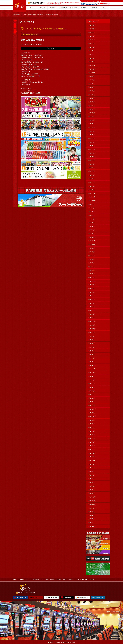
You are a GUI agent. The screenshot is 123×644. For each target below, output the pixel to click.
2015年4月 (92, 482)
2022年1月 (92, 190)
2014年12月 (92, 497)
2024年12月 (92, 65)
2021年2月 (92, 230)
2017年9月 (92, 376)
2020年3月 (92, 266)
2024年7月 (92, 84)
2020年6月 (92, 259)
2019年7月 (92, 296)
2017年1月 (92, 406)
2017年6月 (92, 387)
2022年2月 (92, 186)
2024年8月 (92, 80)
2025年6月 (92, 43)
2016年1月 (92, 449)
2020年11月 (92, 241)
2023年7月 (92, 124)
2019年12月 (92, 277)
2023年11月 (92, 109)
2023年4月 (92, 135)
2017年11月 (92, 369)
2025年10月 (92, 29)
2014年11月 (92, 501)
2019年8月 (92, 292)
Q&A (64, 579)
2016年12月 (92, 409)
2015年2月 (92, 490)
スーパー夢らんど (31, 15)
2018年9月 (92, 332)
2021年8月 (92, 208)
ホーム (15, 579)
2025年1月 (92, 62)
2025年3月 (92, 54)
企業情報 (59, 579)
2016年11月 (92, 413)
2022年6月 (92, 171)
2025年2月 (92, 58)
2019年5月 (92, 303)
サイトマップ (85, 1)
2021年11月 (92, 197)
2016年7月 (92, 427)
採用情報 (52, 579)
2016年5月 (92, 435)
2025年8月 (92, 36)
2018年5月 (92, 347)
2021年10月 (92, 201)
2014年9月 (92, 508)
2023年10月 (92, 113)
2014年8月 (92, 512)
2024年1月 (92, 106)
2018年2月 (92, 358)
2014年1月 (92, 523)
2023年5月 (92, 131)
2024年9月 (92, 76)
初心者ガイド (36, 579)
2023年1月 (92, 146)
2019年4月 (92, 307)
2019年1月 (92, 318)
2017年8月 (92, 380)
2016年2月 (92, 446)
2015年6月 (92, 475)
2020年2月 (92, 270)
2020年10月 (92, 245)
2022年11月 (92, 153)
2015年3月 (92, 486)
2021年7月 (92, 212)
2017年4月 (92, 395)
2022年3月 (92, 182)
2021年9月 (92, 204)
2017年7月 (92, 384)
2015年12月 (92, 453)
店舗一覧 (21, 579)
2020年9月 (92, 248)
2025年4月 (92, 51)
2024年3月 (92, 98)
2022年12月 (92, 149)
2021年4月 (92, 223)
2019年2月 (92, 314)
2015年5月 (92, 479)
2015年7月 (92, 471)
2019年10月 (92, 285)
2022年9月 (92, 160)
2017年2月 (92, 402)
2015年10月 (92, 460)
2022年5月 (92, 175)
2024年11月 (92, 69)
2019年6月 (92, 299)
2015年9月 (92, 464)
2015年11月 (92, 457)
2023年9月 (92, 117)
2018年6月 (92, 343)
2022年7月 (92, 168)
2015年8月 (92, 468)
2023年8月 (92, 120)
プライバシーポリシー (82, 579)
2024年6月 (92, 87)
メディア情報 (23, 15)
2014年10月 (92, 504)
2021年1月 (92, 234)
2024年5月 (92, 91)
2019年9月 (92, 288)
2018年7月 (92, 340)
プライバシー (93, 1)
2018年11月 (92, 325)
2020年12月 (92, 237)
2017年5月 (92, 391)
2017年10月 (92, 373)
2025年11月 (92, 25)
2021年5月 (92, 219)
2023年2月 (92, 142)
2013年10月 (92, 526)
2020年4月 (92, 263)
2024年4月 (92, 95)
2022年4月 (92, 179)
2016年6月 (92, 431)
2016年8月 (92, 424)
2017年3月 (92, 398)
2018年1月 (92, 362)
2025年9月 (92, 32)
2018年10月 (92, 329)
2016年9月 (92, 420)
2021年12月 (92, 193)
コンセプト (28, 579)
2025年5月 (92, 47)
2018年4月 (92, 351)
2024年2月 (92, 102)
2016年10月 (92, 416)
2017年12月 (92, 365)
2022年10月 (92, 157)
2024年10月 (92, 73)
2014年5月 (92, 519)
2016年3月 (92, 442)
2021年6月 (92, 215)
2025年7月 (92, 40)
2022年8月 (92, 164)
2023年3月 (92, 138)
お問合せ (99, 1)
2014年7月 (92, 515)
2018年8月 (92, 336)
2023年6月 (92, 128)
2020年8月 (92, 252)
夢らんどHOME (16, 15)
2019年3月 (92, 310)
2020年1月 (92, 274)
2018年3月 (92, 354)
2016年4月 (92, 438)
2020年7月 (92, 255)
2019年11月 (92, 281)
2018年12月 (92, 321)
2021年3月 (92, 226)
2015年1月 (92, 493)
